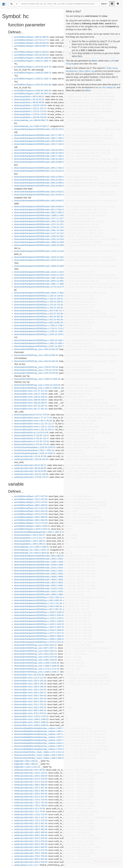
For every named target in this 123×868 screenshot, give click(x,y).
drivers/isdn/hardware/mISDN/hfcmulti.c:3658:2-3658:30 (40, 577)
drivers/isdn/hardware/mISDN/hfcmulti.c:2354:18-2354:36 (41, 236)
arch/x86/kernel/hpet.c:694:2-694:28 (31, 520)
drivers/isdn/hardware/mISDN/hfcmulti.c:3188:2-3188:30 (40, 562)
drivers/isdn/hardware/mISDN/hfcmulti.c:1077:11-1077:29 (41, 218)
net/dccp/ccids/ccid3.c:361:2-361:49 (31, 826)
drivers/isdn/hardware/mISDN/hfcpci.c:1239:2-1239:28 (39, 621)
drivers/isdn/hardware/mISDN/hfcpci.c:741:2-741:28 (38, 603)
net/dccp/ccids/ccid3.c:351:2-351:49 (31, 823)
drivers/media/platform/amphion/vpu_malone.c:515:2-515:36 (42, 737)
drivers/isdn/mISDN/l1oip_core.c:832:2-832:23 (35, 654)
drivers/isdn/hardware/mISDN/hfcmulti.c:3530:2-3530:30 (40, 574)
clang (68, 64)
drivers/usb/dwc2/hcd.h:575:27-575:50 (32, 415)
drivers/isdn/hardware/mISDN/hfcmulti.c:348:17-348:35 (39, 156)
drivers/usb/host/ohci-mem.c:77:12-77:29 (33, 418)
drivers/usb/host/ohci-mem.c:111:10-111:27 (34, 424)
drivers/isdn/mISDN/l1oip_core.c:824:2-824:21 (35, 651)
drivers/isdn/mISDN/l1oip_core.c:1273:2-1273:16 (37, 669)
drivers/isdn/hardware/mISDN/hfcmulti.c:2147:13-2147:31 (41, 233)
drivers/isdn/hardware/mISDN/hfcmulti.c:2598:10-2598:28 (41, 242)
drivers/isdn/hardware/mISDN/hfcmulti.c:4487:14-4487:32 (41, 278)
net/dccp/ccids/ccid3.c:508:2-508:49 (31, 835)
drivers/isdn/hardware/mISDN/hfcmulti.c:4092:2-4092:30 (40, 586)
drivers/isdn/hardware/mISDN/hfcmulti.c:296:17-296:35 (39, 138)
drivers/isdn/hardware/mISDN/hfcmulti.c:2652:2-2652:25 (40, 559)
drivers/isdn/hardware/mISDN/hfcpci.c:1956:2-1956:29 (39, 639)
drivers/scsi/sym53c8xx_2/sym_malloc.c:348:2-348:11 (39, 758)
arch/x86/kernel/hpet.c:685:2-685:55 (31, 517)
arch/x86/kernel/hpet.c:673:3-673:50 (31, 514)
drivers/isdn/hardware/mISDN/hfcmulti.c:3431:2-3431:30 (40, 571)
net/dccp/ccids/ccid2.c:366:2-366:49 (31, 785)
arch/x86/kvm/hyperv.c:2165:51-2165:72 (33, 79)
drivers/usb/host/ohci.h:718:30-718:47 (31, 435)
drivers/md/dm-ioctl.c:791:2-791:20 (30, 704)
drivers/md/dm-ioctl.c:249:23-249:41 (31, 397)
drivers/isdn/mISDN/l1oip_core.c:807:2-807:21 (35, 648)
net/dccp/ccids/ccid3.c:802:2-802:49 (31, 859)
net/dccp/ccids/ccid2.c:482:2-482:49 (31, 791)
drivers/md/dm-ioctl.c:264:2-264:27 (30, 693)
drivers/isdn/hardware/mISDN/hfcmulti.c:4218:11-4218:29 (41, 272)
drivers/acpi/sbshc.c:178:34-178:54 (30, 114)
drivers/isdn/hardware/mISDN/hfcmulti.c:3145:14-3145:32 (41, 251)
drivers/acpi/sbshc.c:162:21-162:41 (30, 108)
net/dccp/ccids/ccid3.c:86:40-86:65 (30, 468)
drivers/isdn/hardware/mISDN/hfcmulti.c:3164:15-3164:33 (41, 257)
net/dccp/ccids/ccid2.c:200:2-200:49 (31, 776)
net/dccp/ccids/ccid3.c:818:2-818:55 (31, 862)
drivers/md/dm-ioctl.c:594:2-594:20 (30, 701)
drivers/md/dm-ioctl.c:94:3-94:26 (29, 675)
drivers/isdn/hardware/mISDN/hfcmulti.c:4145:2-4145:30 (40, 588)
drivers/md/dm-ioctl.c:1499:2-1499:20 (31, 719)
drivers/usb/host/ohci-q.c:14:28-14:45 (31, 433)
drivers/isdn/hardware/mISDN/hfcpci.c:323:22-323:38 (38, 314)
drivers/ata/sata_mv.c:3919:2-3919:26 (31, 553)
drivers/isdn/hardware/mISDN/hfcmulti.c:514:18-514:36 (39, 171)
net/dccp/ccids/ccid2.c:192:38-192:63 (31, 459)
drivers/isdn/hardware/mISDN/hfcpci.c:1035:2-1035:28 (39, 612)
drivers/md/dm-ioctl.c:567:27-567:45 (31, 409)
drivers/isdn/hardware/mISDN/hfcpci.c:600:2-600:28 (38, 600)
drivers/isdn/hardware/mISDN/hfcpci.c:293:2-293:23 (38, 597)
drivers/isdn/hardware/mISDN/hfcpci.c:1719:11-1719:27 (40, 328)
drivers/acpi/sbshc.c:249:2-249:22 (30, 541)
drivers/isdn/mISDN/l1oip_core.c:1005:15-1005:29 (37, 379)
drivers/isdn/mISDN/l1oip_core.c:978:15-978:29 (36, 373)
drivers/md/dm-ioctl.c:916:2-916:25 (30, 707)
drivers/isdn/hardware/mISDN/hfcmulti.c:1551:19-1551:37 (41, 221)
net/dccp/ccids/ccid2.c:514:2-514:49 (31, 797)
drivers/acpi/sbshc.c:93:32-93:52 (29, 99)
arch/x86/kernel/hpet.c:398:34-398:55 (31, 37)
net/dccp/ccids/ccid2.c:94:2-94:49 (29, 770)
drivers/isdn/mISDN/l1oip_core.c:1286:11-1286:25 (37, 388)
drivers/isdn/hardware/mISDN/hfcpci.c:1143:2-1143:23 (39, 618)
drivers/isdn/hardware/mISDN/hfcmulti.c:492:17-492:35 (39, 168)
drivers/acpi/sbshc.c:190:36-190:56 (30, 117)
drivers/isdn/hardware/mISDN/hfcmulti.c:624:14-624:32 (39, 192)
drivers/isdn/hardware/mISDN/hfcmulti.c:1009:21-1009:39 (41, 215)
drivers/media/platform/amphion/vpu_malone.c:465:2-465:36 (42, 731)
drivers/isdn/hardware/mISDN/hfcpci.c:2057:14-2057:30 (40, 346)
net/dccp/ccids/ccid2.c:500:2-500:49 (31, 794)
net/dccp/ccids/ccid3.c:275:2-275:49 (31, 820)
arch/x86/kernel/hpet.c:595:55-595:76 (31, 46)
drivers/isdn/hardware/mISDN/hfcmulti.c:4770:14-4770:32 (41, 287)
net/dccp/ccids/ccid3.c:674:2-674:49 (31, 850)
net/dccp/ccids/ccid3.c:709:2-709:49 (31, 853)
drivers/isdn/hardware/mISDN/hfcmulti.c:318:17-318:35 (39, 144)
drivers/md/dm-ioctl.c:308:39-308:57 (31, 400)
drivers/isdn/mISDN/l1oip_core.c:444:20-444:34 (36, 361)
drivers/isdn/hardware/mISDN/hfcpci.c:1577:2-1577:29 (39, 633)
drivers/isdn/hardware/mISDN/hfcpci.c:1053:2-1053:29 (39, 615)
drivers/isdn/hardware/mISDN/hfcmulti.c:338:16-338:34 (39, 153)
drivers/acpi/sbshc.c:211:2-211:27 (30, 538)
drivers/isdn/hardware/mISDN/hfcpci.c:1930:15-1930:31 (40, 340)
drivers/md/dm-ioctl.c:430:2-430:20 (30, 699)
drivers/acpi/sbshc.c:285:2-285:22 (30, 544)
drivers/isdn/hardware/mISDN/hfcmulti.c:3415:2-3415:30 (40, 568)
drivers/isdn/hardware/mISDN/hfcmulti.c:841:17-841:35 (39, 209)
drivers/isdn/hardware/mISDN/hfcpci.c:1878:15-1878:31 (40, 334)
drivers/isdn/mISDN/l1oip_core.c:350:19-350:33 (36, 355)
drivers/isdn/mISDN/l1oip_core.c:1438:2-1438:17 (37, 672)
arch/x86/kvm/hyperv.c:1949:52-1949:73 (33, 73)
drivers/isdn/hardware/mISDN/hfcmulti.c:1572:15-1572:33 (41, 224)
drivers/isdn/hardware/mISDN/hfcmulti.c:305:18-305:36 (39, 141)
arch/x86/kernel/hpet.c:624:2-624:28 (31, 511)
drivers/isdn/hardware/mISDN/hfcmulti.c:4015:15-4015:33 (41, 260)
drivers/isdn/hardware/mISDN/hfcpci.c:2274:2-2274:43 (39, 642)
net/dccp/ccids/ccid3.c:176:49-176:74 (31, 477)
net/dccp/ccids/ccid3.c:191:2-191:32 (31, 817)
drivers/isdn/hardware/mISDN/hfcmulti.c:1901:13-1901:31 (41, 230)
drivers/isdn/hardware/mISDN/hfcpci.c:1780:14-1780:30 (40, 331)
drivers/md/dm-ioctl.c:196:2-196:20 (30, 687)
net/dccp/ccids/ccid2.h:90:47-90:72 (30, 465)
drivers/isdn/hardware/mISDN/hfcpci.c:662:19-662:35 (38, 322)
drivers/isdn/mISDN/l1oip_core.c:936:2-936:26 (35, 660)
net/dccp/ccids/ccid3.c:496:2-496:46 (31, 832)
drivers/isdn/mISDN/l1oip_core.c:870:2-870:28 (35, 657)
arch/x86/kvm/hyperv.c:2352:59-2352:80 (33, 85)
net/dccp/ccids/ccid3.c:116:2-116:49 (31, 814)
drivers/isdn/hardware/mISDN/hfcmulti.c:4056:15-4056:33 (41, 266)
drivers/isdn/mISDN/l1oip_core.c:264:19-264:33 (36, 349)
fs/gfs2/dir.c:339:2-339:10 (26, 761)
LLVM (112, 61)
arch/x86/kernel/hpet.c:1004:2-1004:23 (32, 526)
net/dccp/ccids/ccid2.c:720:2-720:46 (31, 800)
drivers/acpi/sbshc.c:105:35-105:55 (30, 105)
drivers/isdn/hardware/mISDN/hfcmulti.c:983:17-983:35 (39, 212)
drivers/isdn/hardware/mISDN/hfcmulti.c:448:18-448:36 (39, 159)
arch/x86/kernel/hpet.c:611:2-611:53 (31, 508)
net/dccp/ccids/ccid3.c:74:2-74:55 (29, 812)
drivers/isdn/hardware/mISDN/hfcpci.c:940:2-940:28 (38, 606)
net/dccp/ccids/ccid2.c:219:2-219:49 (31, 779)
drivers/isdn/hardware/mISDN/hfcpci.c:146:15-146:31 (38, 299)
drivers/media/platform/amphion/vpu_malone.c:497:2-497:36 (42, 734)
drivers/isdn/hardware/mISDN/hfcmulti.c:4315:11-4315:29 (41, 275)
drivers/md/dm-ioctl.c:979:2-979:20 (30, 713)
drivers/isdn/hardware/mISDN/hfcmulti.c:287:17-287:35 (39, 135)
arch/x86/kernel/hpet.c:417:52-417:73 (31, 40)
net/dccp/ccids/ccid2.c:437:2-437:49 (31, 788)
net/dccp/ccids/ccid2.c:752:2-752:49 (31, 803)
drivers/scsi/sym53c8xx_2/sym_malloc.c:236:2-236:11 (39, 755)
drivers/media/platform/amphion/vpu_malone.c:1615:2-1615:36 (43, 749)
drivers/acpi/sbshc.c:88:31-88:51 (29, 96)
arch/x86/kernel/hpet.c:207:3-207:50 (31, 496)
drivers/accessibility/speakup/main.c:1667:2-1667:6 (38, 532)
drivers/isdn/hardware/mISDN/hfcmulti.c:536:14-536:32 (39, 177)
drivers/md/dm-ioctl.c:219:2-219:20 (30, 690)
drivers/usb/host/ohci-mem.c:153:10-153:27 (34, 430)
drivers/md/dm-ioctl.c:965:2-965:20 (30, 710)
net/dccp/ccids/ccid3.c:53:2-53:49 (29, 809)
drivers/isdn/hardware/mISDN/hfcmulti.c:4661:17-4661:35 (41, 284)
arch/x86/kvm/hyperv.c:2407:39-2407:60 (33, 94)
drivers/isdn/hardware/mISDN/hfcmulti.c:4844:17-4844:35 (41, 293)
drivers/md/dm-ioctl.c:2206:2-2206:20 (31, 725)
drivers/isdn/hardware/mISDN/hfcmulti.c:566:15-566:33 (39, 183)
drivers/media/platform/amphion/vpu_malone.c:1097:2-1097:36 (43, 746)
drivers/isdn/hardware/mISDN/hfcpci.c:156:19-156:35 (38, 302)
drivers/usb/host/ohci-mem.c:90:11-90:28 (33, 421)
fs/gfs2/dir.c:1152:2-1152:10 (27, 767)
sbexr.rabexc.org (87, 71)
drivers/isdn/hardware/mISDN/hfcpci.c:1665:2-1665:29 (39, 636)
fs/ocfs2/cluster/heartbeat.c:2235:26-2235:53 (35, 447)
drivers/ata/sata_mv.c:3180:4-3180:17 (31, 126)
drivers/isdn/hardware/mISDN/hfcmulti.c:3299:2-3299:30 (40, 565)
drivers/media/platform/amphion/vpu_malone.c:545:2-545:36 (42, 740)
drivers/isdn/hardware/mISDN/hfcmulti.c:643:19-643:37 (39, 201)
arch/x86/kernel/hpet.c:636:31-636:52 (31, 52)
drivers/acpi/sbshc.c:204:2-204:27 (30, 535)
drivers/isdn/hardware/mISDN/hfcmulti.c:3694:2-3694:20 (40, 580)
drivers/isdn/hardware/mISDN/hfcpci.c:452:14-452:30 (38, 320)
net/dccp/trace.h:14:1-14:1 (26, 865)
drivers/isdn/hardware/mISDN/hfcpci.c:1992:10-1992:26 (40, 343)
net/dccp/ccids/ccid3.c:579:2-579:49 (31, 841)
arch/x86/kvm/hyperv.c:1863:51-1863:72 (33, 61)
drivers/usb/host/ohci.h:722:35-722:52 (31, 441)
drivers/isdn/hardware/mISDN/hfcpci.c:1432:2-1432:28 (39, 624)
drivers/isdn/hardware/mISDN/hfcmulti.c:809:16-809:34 (39, 207)
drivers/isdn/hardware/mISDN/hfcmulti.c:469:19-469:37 (39, 162)
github (88, 90)
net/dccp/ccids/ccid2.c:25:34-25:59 (30, 456)
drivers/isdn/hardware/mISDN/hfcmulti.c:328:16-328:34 (39, 150)
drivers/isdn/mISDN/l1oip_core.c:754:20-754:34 (36, 367)
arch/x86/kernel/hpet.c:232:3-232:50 (31, 499)
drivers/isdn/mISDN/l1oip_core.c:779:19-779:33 (36, 370)
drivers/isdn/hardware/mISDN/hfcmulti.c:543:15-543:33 (39, 180)
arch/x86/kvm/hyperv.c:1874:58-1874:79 (33, 67)
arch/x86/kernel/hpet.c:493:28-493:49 (31, 43)
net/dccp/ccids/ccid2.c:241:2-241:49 (31, 782)
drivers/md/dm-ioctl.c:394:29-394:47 (31, 403)
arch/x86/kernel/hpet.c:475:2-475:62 (31, 502)
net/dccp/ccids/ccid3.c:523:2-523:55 (31, 838)
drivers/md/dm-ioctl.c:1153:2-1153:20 (31, 716)
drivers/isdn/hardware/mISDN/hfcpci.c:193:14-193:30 (38, 308)
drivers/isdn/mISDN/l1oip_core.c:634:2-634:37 (35, 645)
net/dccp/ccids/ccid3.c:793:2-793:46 (31, 856)
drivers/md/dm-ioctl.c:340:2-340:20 (30, 696)
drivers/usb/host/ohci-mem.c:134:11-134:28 (34, 427)
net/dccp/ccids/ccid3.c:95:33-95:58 (30, 471)
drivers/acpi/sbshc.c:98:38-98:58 (29, 102)
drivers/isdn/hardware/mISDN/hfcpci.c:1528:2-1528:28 (39, 630)
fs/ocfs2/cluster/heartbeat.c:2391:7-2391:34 (34, 450)
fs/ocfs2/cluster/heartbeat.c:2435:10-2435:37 (35, 453)
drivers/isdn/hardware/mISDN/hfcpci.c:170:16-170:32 (38, 305)
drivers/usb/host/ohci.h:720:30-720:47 (31, 438)
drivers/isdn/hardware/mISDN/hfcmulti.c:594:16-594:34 (39, 186)
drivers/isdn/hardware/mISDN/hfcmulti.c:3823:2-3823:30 (40, 583)
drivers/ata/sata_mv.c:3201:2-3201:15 (31, 550)
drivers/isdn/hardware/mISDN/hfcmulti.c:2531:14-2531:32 (41, 239)
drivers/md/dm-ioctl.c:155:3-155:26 (30, 681)
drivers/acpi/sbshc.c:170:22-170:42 (30, 111)
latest (104, 4)
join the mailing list (107, 87)
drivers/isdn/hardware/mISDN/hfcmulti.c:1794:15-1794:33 (41, 227)
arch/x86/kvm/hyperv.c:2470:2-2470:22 (32, 529)
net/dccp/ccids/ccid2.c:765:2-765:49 (31, 806)
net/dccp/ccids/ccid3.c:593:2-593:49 (31, 844)
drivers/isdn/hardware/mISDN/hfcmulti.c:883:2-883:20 (39, 556)
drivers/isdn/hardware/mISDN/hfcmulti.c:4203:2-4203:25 (40, 591)
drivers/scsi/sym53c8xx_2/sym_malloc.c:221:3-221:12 (39, 752)
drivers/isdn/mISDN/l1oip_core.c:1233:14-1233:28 (37, 385)
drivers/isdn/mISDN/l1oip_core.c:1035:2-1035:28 (37, 663)
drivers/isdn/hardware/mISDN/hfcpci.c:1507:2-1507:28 (39, 627)
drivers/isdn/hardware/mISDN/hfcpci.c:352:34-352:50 (38, 317)
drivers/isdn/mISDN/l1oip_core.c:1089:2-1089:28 (37, 666)
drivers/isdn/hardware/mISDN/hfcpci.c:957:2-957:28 (38, 609)
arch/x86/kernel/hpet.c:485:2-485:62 (31, 505)
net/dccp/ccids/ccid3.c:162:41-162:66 (31, 474)
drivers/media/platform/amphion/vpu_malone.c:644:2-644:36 (42, 743)
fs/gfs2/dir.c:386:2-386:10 (26, 764)
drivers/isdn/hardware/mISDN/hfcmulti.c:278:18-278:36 (39, 129)
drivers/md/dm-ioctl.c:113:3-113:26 (30, 678)
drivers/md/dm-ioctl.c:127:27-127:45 (31, 391)
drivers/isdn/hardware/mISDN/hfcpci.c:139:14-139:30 (38, 296)
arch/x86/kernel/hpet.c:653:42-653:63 (31, 55)
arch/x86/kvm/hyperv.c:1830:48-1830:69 (33, 58)
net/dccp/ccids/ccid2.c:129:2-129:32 (31, 773)
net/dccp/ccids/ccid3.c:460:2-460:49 (31, 829)
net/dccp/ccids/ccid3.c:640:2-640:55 (31, 847)
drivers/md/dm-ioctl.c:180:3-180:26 (30, 684)
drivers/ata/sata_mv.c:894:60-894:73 (31, 120)
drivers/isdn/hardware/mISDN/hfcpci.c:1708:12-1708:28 (40, 325)
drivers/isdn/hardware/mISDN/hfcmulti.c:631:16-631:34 (39, 195)
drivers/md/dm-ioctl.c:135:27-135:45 (31, 394)
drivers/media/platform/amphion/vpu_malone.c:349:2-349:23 (42, 728)
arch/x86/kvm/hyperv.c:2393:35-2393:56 (33, 91)
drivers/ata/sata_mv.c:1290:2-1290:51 (31, 547)
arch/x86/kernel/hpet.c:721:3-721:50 (31, 523)
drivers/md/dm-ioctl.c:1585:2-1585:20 (31, 722)
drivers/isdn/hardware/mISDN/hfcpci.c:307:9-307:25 (38, 311)
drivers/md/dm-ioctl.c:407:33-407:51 (31, 406)
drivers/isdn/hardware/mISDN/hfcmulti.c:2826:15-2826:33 (41, 245)
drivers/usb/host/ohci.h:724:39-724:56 (31, 444)
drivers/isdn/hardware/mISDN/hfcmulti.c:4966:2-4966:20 (40, 594)
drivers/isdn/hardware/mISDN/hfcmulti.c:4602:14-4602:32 (41, 281)
